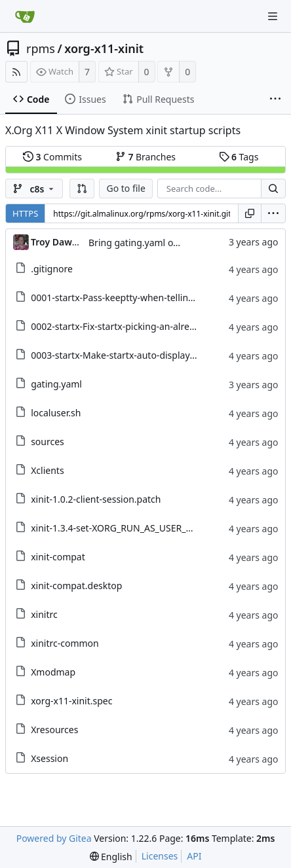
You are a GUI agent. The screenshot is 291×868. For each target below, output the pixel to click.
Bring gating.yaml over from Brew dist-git (178, 243)
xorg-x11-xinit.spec (71, 701)
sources (48, 442)
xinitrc (44, 614)
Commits (52, 157)
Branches (145, 157)
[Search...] (273, 189)
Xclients (47, 470)
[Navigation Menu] (273, 16)
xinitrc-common (65, 643)
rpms (41, 48)
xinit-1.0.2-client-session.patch (96, 499)
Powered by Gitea (54, 838)
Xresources (54, 730)
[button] (82, 189)
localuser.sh (56, 413)
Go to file (126, 188)
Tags (239, 157)
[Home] (25, 16)
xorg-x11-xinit (104, 48)
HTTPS (25, 213)
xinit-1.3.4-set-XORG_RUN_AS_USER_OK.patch (128, 528)
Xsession (49, 758)
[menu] (273, 213)
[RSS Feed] (16, 72)
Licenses (160, 856)
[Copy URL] (250, 213)
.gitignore (52, 269)
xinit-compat (58, 557)
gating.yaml (56, 384)
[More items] (275, 99)
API (194, 856)
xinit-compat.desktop (76, 586)
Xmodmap (53, 672)
